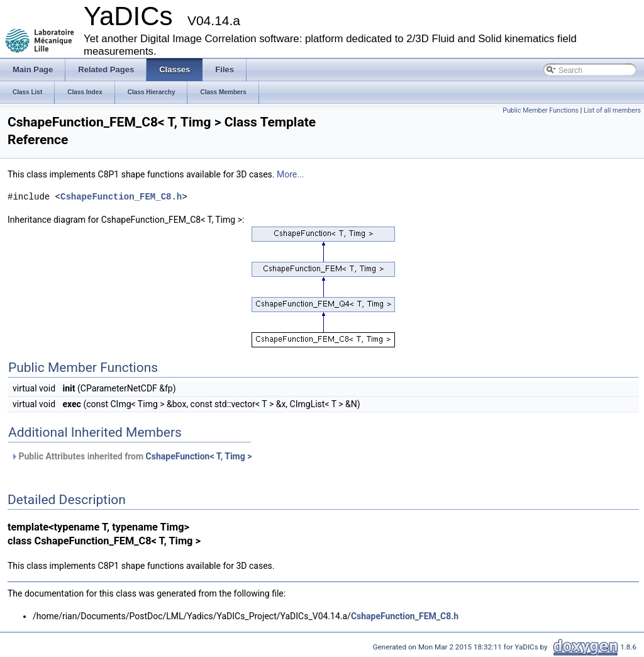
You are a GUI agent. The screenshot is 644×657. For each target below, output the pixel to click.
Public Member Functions (541, 110)
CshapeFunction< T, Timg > (199, 456)
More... (290, 174)
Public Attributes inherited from (131, 456)
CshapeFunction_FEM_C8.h (121, 197)
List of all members (612, 110)
